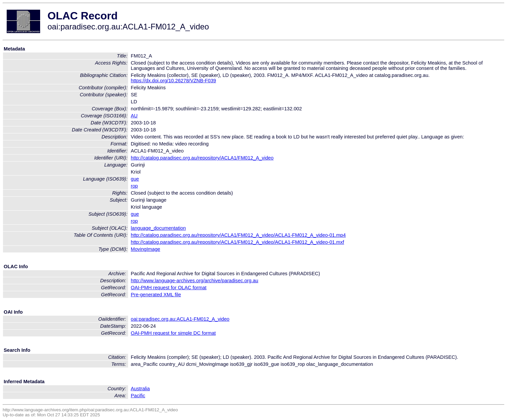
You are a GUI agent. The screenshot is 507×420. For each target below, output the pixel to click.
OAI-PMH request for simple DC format (173, 333)
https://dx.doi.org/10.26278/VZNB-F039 (173, 81)
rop (134, 186)
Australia (140, 389)
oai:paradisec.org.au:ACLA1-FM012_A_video (180, 319)
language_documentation (158, 228)
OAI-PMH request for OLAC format (169, 288)
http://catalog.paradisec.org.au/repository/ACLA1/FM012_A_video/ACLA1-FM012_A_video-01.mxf (237, 242)
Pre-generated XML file (156, 295)
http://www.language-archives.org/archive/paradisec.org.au (194, 281)
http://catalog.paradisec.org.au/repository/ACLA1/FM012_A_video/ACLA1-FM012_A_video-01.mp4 (238, 235)
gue (135, 179)
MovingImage (145, 249)
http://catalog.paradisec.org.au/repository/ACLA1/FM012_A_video (202, 158)
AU (134, 116)
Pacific (138, 396)
